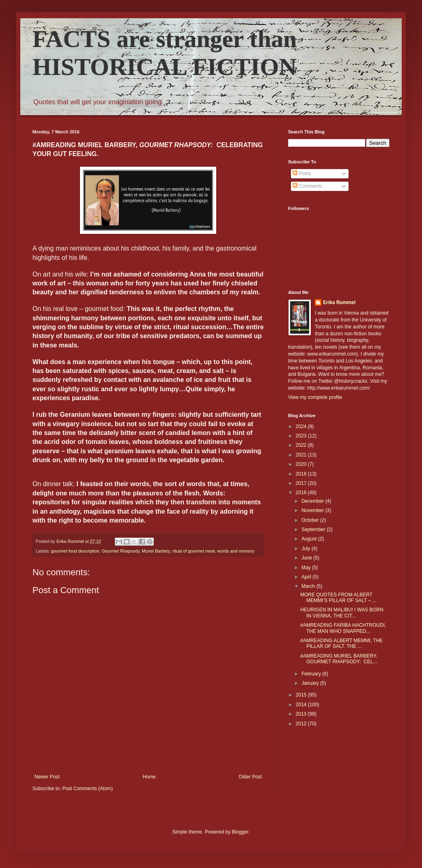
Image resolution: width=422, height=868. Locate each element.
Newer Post (47, 777)
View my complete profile (315, 397)
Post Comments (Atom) (87, 789)
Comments (307, 186)
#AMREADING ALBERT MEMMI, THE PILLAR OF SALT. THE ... (341, 643)
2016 (302, 493)
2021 (302, 455)
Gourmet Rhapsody (121, 551)
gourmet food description (75, 551)
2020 (302, 464)
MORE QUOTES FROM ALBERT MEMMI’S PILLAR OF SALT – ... (338, 598)
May (307, 568)
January (311, 683)
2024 (302, 426)
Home (149, 777)
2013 (302, 714)
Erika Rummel (339, 302)
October (311, 520)
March (309, 586)
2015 (302, 695)
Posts (302, 174)
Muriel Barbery (156, 551)
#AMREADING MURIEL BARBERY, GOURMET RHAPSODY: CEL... (339, 659)
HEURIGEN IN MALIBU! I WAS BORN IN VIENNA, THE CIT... (342, 613)
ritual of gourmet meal (194, 551)
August (310, 539)
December (313, 501)
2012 (302, 724)
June (307, 558)
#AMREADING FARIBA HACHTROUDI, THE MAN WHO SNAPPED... (343, 628)
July (307, 549)
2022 (302, 445)
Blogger (240, 832)
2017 (302, 483)
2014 (302, 705)
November (313, 510)
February (312, 674)
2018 (302, 474)
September (314, 529)
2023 (302, 436)
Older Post (250, 777)
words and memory (236, 551)
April (307, 577)
